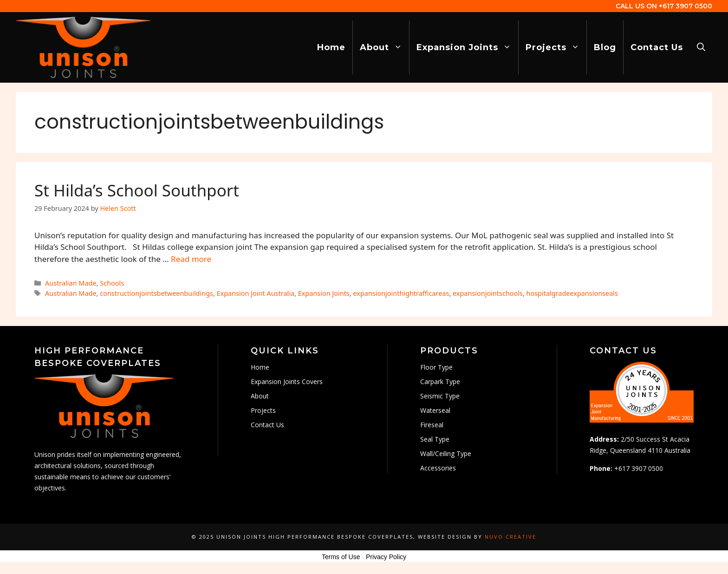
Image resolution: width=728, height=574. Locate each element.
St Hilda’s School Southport (137, 190)
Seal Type (435, 439)
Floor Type (436, 367)
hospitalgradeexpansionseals (572, 293)
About (384, 47)
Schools (112, 283)
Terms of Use (341, 557)
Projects (556, 47)
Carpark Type (440, 382)
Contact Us (657, 47)
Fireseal (432, 425)
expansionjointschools (488, 293)
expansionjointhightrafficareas (401, 293)
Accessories (438, 468)
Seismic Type (440, 396)
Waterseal (435, 410)
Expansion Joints (467, 47)
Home (331, 47)
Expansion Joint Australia (256, 293)
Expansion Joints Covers (287, 382)
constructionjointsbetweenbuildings (156, 293)
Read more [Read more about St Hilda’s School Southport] (191, 259)
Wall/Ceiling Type (446, 453)
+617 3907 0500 (686, 6)
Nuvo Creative (510, 537)
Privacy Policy (386, 557)
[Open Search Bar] (701, 47)
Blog (605, 47)
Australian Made (71, 283)
